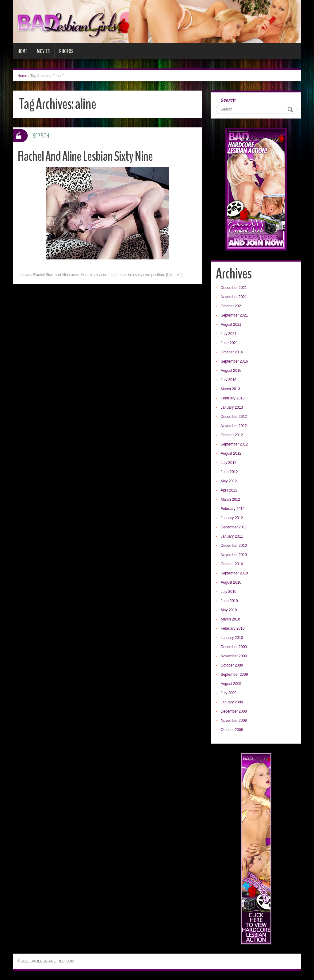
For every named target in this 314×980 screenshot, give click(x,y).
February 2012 (233, 509)
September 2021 (234, 315)
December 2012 (234, 417)
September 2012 (234, 444)
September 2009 (234, 675)
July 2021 (229, 334)
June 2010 (229, 601)
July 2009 (229, 693)
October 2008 (232, 730)
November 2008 (234, 721)
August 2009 (231, 684)
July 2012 (229, 463)
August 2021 (231, 325)
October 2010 (232, 564)
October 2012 (232, 435)
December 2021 (234, 288)
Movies (43, 51)
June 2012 (229, 472)
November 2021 (234, 297)
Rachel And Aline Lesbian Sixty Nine (85, 156)
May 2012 (229, 481)
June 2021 (229, 343)
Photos (66, 51)
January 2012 (232, 518)
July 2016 (229, 380)
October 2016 (232, 352)
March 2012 (230, 500)
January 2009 (232, 702)
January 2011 (232, 536)
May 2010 (229, 610)
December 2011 (234, 527)
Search (228, 100)
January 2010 (232, 638)
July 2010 (229, 592)
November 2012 (234, 426)
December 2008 (234, 711)
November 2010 (234, 555)
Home (22, 51)
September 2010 (234, 573)
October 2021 (232, 306)
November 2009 (234, 656)
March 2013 (230, 389)
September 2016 (234, 361)
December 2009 (234, 647)
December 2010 (234, 546)
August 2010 (231, 582)
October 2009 (232, 665)
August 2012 (231, 453)
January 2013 (232, 407)
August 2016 (231, 371)
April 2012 (229, 490)
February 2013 (233, 398)
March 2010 (230, 619)
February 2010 (233, 628)
